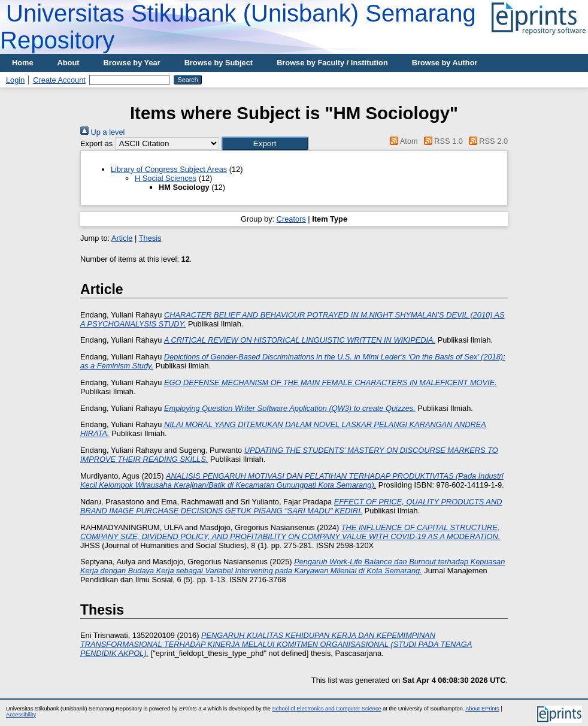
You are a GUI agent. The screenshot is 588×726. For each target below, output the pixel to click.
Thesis (150, 238)
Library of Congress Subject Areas (169, 169)
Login (15, 80)
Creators (291, 219)
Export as (96, 143)
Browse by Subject (219, 63)
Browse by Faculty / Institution (332, 63)
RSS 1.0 (441, 141)
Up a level (102, 132)
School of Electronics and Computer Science (327, 709)
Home (23, 63)
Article (122, 238)
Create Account (59, 80)
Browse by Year (132, 63)
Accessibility (21, 715)
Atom (402, 141)
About (69, 63)
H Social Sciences (166, 178)
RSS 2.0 (486, 141)
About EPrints (482, 709)
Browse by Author (445, 63)
